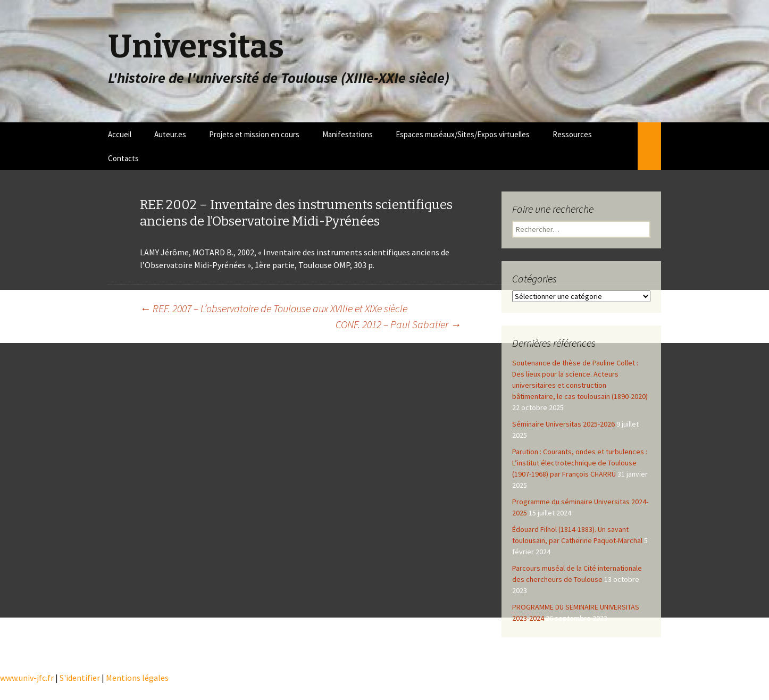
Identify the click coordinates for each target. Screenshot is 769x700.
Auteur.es (170, 134)
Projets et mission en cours (254, 134)
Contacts (123, 158)
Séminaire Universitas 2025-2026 (563, 424)
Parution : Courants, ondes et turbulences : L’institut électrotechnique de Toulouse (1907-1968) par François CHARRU (580, 463)
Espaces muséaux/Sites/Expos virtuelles (463, 134)
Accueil (120, 134)
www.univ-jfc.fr (27, 678)
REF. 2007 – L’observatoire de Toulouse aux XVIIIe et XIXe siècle (274, 308)
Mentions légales (137, 678)
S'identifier (80, 678)
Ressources (572, 134)
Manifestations (348, 134)
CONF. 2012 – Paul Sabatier (398, 324)
